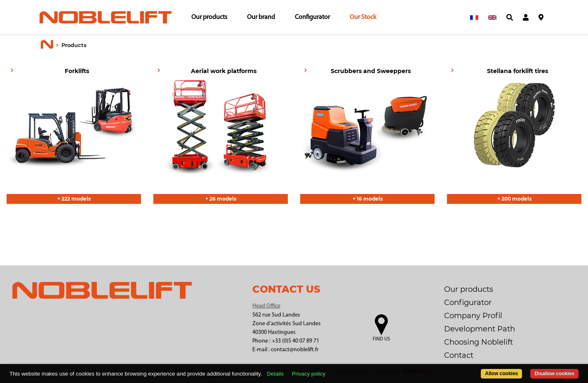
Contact (459, 355)
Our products (209, 17)
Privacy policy (309, 374)
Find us (381, 339)
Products (74, 45)
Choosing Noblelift (479, 342)
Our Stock (363, 17)
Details (275, 374)
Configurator (312, 17)
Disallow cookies (554, 374)
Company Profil (473, 316)
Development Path (480, 329)
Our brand (261, 17)
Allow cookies (501, 374)
